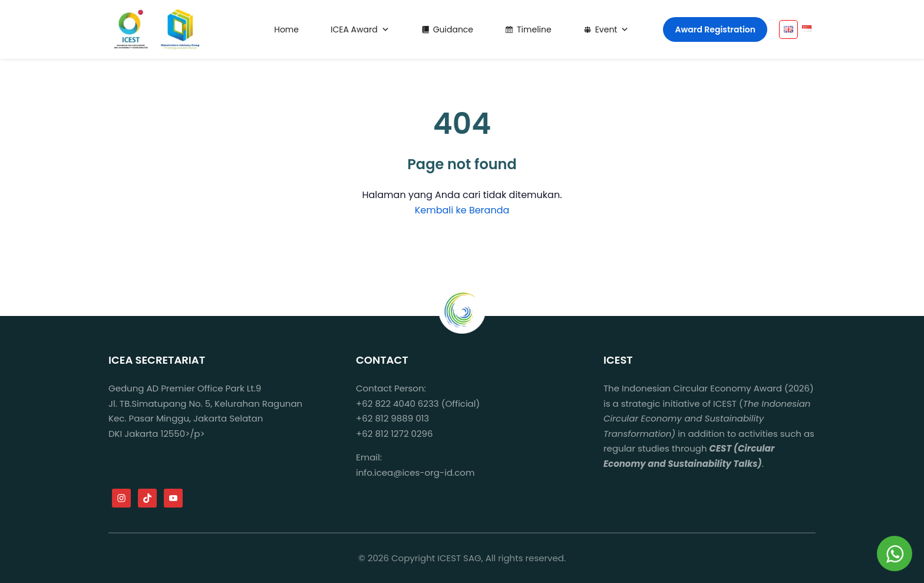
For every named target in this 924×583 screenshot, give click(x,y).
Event (612, 29)
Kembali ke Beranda (462, 210)
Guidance (453, 29)
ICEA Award (360, 29)
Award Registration (715, 29)
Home (286, 29)
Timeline (534, 29)
